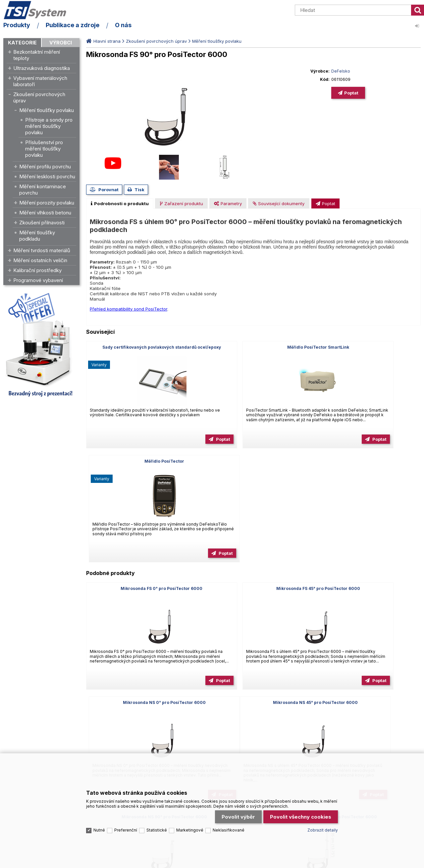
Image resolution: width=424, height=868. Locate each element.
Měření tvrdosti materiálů (42, 250)
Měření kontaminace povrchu (43, 190)
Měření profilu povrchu (45, 167)
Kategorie (22, 43)
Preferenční (126, 815)
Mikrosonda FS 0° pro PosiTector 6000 (140, 474)
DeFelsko (341, 71)
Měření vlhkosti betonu (45, 213)
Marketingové (190, 815)
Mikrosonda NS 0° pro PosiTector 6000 (367, 474)
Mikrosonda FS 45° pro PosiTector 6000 (253, 474)
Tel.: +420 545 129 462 (27, 711)
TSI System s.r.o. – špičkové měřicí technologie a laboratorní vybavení (41, 11)
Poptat (351, 93)
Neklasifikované (229, 815)
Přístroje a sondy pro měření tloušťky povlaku (49, 126)
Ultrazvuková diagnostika (42, 68)
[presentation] (120, 203)
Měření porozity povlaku (47, 203)
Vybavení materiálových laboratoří (40, 81)
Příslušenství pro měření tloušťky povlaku (44, 149)
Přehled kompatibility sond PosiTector (129, 309)
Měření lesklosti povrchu (47, 176)
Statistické (157, 815)
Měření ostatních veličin (40, 260)
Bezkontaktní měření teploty (37, 55)
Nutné (99, 815)
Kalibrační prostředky (37, 270)
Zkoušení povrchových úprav (39, 97)
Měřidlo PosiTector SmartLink (253, 347)
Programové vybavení (38, 280)
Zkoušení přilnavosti (42, 223)
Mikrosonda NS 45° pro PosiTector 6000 (140, 588)
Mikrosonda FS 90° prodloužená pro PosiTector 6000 (367, 591)
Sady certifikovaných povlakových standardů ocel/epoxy (140, 350)
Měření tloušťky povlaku (47, 110)
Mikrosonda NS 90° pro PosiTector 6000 (253, 588)
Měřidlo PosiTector (367, 347)
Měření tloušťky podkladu (37, 236)
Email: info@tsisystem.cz (84, 711)
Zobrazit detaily (323, 815)
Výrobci (61, 43)
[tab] (120, 203)
